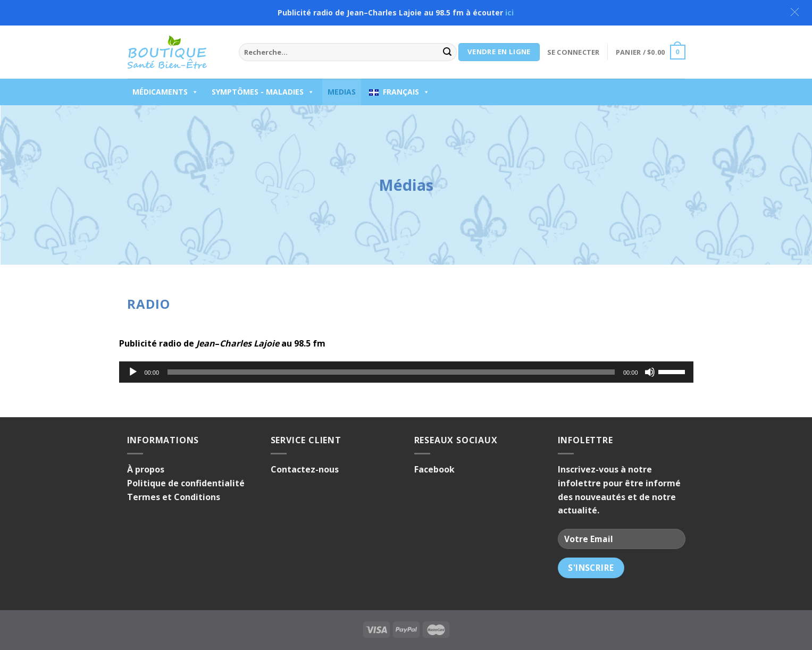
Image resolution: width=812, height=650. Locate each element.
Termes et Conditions (174, 497)
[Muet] (650, 372)
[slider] (391, 372)
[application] (406, 372)
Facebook (434, 469)
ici (509, 12)
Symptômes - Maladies (263, 92)
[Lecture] (133, 372)
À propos (146, 469)
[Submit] (447, 52)
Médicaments (165, 92)
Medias (342, 92)
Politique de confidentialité (186, 483)
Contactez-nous (305, 469)
